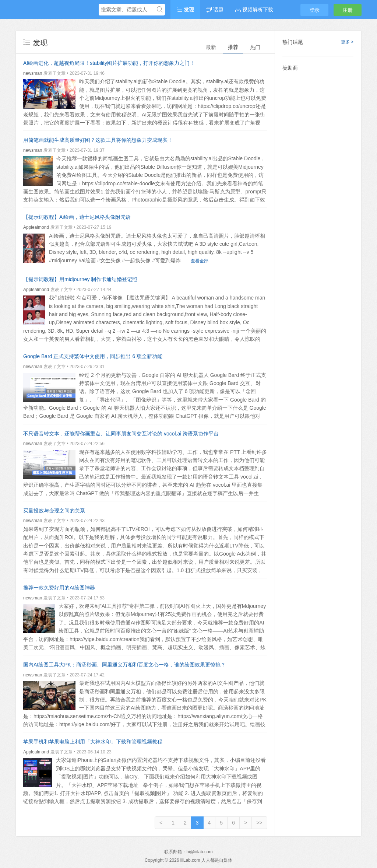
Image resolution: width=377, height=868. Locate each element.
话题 (215, 10)
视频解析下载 (254, 10)
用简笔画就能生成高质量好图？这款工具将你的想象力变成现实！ (98, 140)
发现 (185, 10)
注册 (348, 10)
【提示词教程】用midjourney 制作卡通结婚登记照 (80, 279)
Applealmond (36, 227)
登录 (314, 10)
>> (259, 823)
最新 (211, 47)
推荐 (233, 47)
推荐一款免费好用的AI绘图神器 (59, 588)
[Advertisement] (318, 186)
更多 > (347, 42)
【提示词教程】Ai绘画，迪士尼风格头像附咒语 (77, 217)
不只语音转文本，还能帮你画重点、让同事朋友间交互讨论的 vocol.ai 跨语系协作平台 (121, 434)
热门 (255, 47)
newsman (33, 73)
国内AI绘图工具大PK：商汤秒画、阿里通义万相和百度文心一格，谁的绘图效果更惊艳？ (124, 665)
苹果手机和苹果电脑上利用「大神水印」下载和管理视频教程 (93, 742)
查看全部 (200, 261)
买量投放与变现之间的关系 (54, 511)
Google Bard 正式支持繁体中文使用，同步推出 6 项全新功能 (93, 356)
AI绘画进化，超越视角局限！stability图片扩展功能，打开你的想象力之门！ (109, 63)
